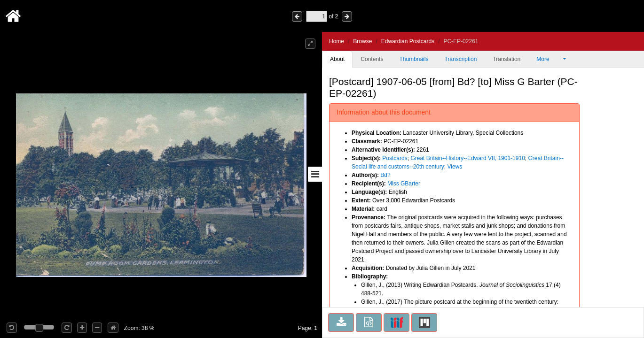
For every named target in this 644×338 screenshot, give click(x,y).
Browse (362, 41)
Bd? (385, 175)
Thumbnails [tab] (414, 59)
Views (455, 167)
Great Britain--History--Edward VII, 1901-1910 (467, 158)
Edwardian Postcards (408, 41)
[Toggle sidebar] (315, 174)
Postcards (395, 158)
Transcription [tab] (460, 59)
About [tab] (337, 59)
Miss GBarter (404, 184)
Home (337, 41)
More (549, 59)
